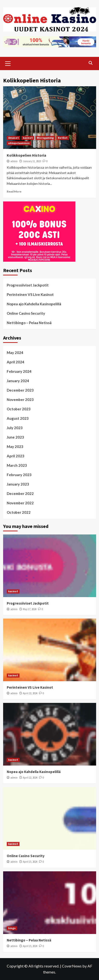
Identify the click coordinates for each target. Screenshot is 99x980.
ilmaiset (13, 138)
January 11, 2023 (32, 161)
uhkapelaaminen (19, 143)
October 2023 (19, 409)
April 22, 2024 (30, 693)
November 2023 (20, 400)
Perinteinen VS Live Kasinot (30, 294)
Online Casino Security (26, 313)
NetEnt (63, 138)
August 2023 (18, 418)
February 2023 (19, 475)
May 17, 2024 (30, 609)
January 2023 (18, 484)
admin (14, 161)
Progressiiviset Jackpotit (28, 285)
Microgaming (45, 138)
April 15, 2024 (30, 862)
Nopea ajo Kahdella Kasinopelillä (34, 304)
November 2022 (20, 503)
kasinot (28, 138)
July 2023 (15, 428)
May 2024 (15, 353)
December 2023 (20, 390)
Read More (14, 191)
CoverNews (72, 966)
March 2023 (17, 465)
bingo (12, 928)
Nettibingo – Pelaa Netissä (29, 323)
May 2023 (15, 447)
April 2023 (16, 456)
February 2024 (19, 371)
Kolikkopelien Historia (26, 155)
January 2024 (18, 381)
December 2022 (20, 493)
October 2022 (19, 512)
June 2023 (15, 437)
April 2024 (16, 362)
